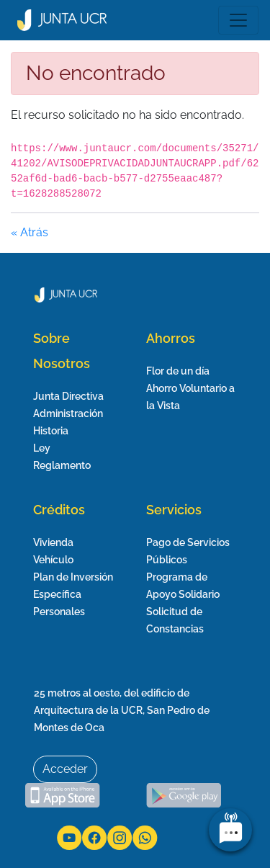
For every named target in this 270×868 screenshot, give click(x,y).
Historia (51, 431)
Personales (59, 612)
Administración (68, 413)
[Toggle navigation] (238, 20)
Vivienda (53, 542)
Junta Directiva (68, 396)
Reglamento (62, 465)
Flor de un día (178, 371)
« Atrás (30, 232)
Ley (42, 448)
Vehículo (53, 560)
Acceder (65, 769)
